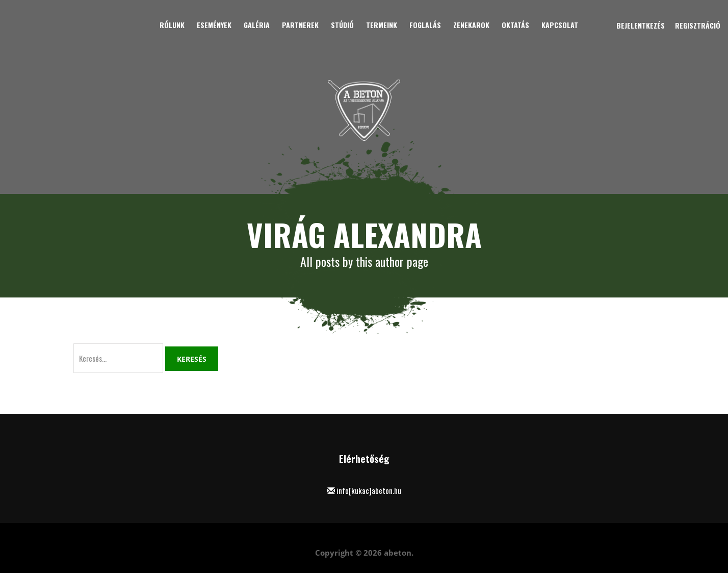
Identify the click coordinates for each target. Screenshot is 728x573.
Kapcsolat (560, 25)
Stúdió (342, 25)
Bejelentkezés (641, 25)
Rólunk (172, 25)
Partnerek (300, 25)
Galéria (257, 25)
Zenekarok (471, 25)
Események (214, 25)
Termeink (382, 25)
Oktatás (515, 25)
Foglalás (425, 25)
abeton (398, 553)
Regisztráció (698, 25)
